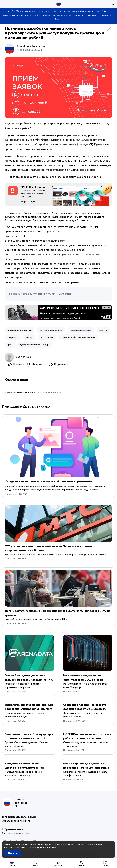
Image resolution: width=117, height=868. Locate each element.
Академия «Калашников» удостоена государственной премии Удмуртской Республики (27, 768)
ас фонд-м (47, 337)
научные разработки (51, 330)
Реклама (106, 307)
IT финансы (11, 494)
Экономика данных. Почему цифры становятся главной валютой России (29, 738)
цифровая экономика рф (34, 345)
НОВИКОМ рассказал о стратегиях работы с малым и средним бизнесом (87, 738)
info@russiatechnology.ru (19, 817)
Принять (13, 853)
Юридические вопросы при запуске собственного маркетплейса (49, 481)
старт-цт (13, 337)
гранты (103, 330)
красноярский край (81, 330)
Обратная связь (13, 829)
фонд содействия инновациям (78, 337)
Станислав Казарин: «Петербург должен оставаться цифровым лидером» (85, 709)
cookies (25, 844)
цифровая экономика (20, 330)
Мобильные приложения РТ (21, 803)
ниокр (29, 337)
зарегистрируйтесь (25, 392)
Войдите (8, 392)
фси (10, 345)
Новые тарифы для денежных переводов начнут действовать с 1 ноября (87, 768)
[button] (105, 863)
